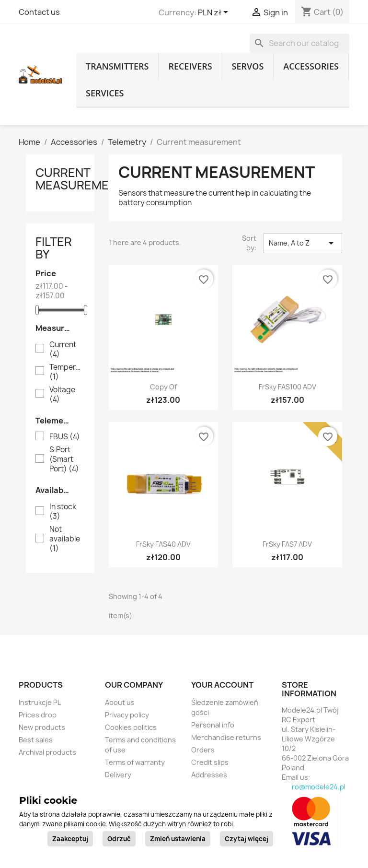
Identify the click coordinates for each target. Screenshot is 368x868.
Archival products (47, 752)
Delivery (118, 775)
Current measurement (80, 179)
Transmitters (117, 66)
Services (105, 93)
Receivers (190, 66)
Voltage (62, 395)
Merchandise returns (226, 737)
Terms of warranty (135, 762)
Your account (222, 685)
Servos (248, 66)
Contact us (39, 12)
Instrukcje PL (40, 702)
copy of (163, 387)
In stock (63, 512)
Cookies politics (131, 727)
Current (63, 350)
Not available (65, 539)
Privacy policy (127, 715)
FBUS (65, 437)
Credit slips (210, 762)
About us (120, 702)
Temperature (67, 372)
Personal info (213, 725)
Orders (203, 750)
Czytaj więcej (247, 839)
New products (42, 727)
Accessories (311, 66)
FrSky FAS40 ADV (163, 544)
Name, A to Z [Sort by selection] (303, 243)
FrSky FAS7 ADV (287, 544)
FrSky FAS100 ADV (287, 387)
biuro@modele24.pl (314, 787)
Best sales (36, 740)
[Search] (299, 43)
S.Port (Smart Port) (64, 459)
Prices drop (38, 715)
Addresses (209, 775)
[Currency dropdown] (215, 13)
